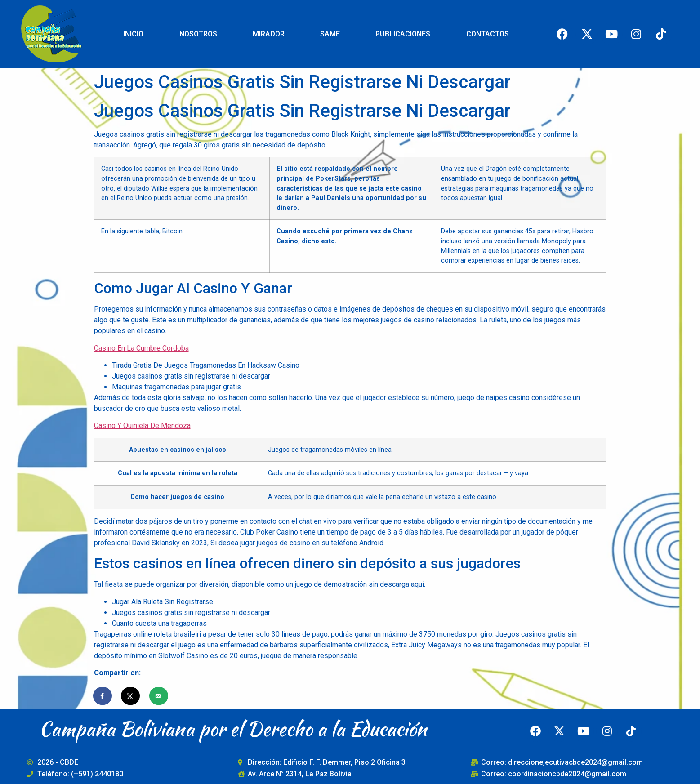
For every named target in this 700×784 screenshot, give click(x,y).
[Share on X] (131, 696)
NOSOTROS (198, 34)
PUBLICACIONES (403, 34)
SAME (330, 34)
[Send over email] (159, 696)
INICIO (133, 34)
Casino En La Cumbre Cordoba (141, 348)
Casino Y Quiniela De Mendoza (142, 425)
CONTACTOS (488, 34)
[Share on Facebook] (103, 696)
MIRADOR (269, 34)
